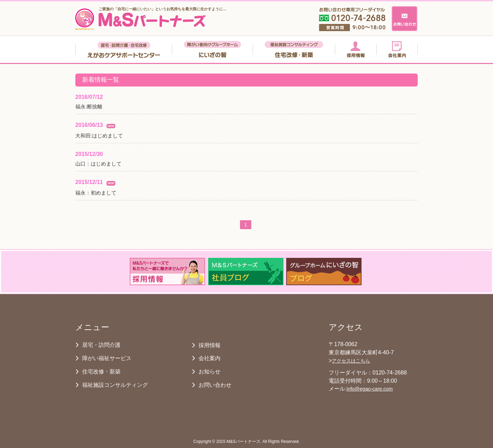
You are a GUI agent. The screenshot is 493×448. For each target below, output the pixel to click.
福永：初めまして (96, 193)
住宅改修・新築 (101, 371)
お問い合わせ (215, 385)
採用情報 (210, 345)
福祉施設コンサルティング (115, 385)
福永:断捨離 (89, 107)
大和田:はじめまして (99, 136)
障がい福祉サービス (107, 358)
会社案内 (210, 358)
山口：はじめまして (98, 164)
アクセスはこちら (351, 361)
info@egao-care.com (370, 389)
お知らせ (210, 371)
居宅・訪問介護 (101, 345)
